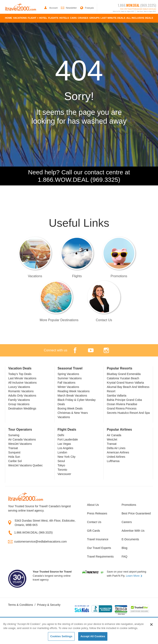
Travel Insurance (98, 539)
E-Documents (130, 539)
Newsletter (69, 8)
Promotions (129, 505)
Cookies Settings (61, 636)
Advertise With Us (133, 531)
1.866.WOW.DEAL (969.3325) (33, 532)
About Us (93, 505)
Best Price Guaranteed (136, 513)
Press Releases (97, 513)
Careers (127, 522)
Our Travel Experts (99, 548)
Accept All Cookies (93, 636)
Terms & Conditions (20, 605)
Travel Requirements (100, 557)
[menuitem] (9, 18)
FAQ (124, 557)
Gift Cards (94, 531)
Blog (124, 548)
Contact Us (94, 522)
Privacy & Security (49, 605)
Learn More (134, 576)
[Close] (151, 624)
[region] (79, 631)
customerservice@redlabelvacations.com (40, 542)
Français (87, 8)
